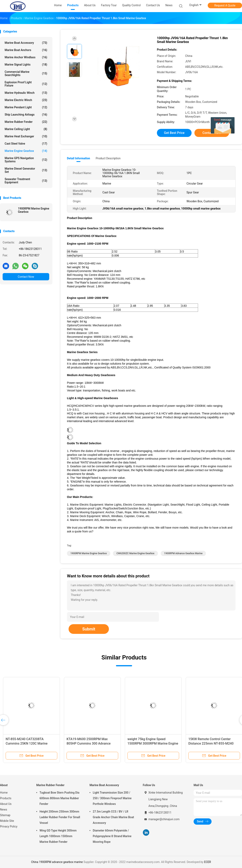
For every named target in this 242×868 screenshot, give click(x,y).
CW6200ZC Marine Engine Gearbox (135, 553)
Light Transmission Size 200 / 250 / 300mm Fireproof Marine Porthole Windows (112, 798)
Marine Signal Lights (26, 65)
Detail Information (78, 158)
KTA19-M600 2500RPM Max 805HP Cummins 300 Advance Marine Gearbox (89, 743)
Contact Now (26, 277)
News (4, 810)
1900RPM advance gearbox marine (183, 553)
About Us (6, 804)
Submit (89, 629)
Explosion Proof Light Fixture (26, 84)
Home (4, 793)
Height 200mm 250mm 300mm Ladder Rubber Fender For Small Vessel (60, 817)
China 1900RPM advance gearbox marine (57, 862)
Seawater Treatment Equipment (26, 181)
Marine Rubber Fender (26, 122)
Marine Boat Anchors (26, 50)
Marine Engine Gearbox (26, 151)
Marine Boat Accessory (26, 43)
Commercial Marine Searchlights (26, 73)
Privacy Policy (9, 826)
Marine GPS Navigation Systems (26, 160)
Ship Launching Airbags (26, 115)
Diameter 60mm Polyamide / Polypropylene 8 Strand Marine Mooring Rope (112, 836)
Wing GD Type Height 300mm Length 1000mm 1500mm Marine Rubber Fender (58, 836)
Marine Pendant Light (26, 107)
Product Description (108, 158)
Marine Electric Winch (26, 100)
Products (6, 798)
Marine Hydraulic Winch (26, 93)
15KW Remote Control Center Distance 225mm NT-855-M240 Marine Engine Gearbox (211, 743)
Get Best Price (174, 133)
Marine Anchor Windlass (26, 57)
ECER (208, 862)
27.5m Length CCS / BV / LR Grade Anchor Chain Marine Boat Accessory (113, 817)
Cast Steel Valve (26, 144)
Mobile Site (7, 821)
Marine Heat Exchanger (26, 136)
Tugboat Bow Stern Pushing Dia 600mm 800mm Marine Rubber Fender (59, 798)
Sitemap (5, 815)
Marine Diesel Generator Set (26, 170)
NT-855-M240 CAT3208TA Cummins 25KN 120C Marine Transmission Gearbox (27, 743)
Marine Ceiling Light (26, 129)
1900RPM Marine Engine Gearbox (34, 210)
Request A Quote (225, 5)
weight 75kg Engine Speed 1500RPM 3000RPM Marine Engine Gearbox (153, 743)
